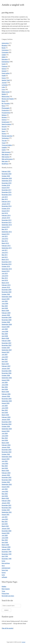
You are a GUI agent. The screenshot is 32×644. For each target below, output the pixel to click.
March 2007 (5, 364)
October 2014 (6, 209)
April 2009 (5, 308)
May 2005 (5, 410)
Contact (23, 642)
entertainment (6, 568)
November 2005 (7, 399)
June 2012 (5, 239)
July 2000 (5, 535)
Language (5, 85)
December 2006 (7, 371)
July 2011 (5, 250)
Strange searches (7, 136)
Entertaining (5, 62)
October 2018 (6, 185)
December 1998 (7, 559)
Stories (4, 134)
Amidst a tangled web (13, 5)
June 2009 (5, 304)
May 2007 (5, 359)
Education (5, 59)
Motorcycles (5, 97)
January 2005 (6, 420)
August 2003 (6, 459)
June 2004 (5, 436)
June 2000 (5, 538)
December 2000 (7, 531)
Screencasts (5, 122)
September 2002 (7, 484)
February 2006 (6, 394)
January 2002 (6, 503)
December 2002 (7, 477)
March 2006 (5, 392)
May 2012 (5, 241)
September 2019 (7, 181)
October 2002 (6, 482)
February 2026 (6, 171)
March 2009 (5, 311)
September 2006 (7, 378)
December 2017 (7, 190)
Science (4, 120)
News (3, 106)
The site (4, 141)
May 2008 (5, 334)
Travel (4, 143)
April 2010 (5, 280)
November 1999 (7, 554)
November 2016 (7, 195)
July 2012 (5, 236)
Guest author (6, 73)
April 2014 (5, 213)
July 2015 (5, 197)
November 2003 (7, 452)
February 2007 (6, 366)
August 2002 (6, 487)
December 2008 (7, 317)
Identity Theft (6, 80)
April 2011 (5, 257)
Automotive (5, 43)
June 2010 (5, 276)
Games (4, 69)
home (3, 561)
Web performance (7, 159)
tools (3, 575)
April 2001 (5, 524)
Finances (4, 66)
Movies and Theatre (8, 99)
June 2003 (5, 464)
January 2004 (6, 447)
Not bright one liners (8, 596)
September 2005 (7, 401)
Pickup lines (5, 594)
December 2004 (7, 422)
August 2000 (6, 533)
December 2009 (7, 290)
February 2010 (6, 285)
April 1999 (5, 556)
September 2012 (7, 232)
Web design (5, 154)
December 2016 (7, 192)
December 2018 (7, 183)
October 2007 (6, 348)
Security (4, 127)
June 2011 (5, 253)
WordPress (5, 164)
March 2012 (5, 243)
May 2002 (5, 494)
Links (3, 87)
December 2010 (7, 262)
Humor (4, 78)
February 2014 (6, 215)
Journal (4, 83)
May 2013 (5, 229)
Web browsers (6, 152)
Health (4, 76)
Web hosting (6, 157)
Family (4, 64)
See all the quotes (8, 628)
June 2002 (5, 491)
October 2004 (6, 426)
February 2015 (6, 202)
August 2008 (6, 327)
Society (4, 129)
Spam (3, 131)
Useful (4, 150)
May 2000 (5, 540)
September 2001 (7, 512)
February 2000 (6, 547)
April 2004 (5, 440)
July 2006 (5, 382)
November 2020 (7, 174)
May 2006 (5, 387)
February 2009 (6, 313)
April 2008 (5, 336)
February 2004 (6, 445)
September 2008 (7, 324)
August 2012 (6, 234)
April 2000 (5, 542)
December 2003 (7, 450)
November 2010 (7, 264)
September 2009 (7, 297)
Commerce (5, 50)
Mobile (4, 94)
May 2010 (5, 278)
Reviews (4, 117)
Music (4, 101)
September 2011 (7, 248)
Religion (4, 115)
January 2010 (6, 287)
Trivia (3, 591)
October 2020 (6, 176)
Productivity (5, 110)
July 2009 (5, 301)
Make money (6, 92)
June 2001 (5, 519)
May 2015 (5, 199)
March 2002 (5, 498)
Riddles (4, 587)
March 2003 (5, 471)
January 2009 (6, 315)
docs (3, 566)
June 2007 (5, 357)
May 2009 (5, 306)
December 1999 (7, 552)
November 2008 (7, 320)
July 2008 (5, 329)
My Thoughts (6, 103)
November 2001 (7, 508)
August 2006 (6, 380)
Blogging (4, 46)
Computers (5, 52)
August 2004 (6, 431)
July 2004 (5, 433)
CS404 (4, 55)
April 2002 (5, 496)
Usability (4, 148)
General (4, 71)
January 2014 (6, 218)
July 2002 (5, 489)
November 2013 (7, 222)
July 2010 (5, 273)
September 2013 (7, 225)
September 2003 (7, 457)
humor (4, 573)
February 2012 (6, 246)
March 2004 (5, 443)
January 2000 (6, 549)
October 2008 (6, 322)
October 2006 (6, 375)
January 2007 (6, 369)
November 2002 (7, 480)
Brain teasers (6, 589)
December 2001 (7, 505)
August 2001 (6, 515)
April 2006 (5, 389)
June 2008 (5, 331)
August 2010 (6, 271)
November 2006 (7, 373)
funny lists (5, 570)
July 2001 (5, 517)
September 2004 (7, 429)
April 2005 (5, 413)
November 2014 (7, 206)
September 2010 (7, 269)
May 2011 (5, 255)
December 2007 (7, 343)
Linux (3, 90)
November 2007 (7, 345)
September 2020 (7, 178)
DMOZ (4, 57)
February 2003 (6, 473)
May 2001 (5, 522)
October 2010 (6, 266)
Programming (6, 113)
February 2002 (6, 501)
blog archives (6, 563)
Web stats (5, 161)
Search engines (6, 124)
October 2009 (6, 294)
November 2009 (7, 292)
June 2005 (5, 408)
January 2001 (6, 529)
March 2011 (5, 260)
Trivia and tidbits (7, 145)
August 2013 (6, 227)
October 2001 (6, 510)
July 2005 (5, 406)
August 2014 (6, 211)
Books (4, 48)
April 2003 (5, 468)
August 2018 (6, 188)
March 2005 (5, 415)
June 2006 (5, 385)
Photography (6, 108)
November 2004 (7, 424)
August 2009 (6, 299)
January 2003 (6, 475)
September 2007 (7, 350)
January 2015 (6, 204)
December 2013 (7, 220)
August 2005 (6, 403)
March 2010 (5, 283)
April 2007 (5, 362)
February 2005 (6, 417)
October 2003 (6, 454)
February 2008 (6, 341)
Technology (5, 138)
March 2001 (5, 526)
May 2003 (5, 466)
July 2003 (5, 461)
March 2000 (5, 545)
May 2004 (5, 438)
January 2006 (6, 396)
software (4, 577)
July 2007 (5, 355)
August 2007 (6, 352)
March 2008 (5, 338)
